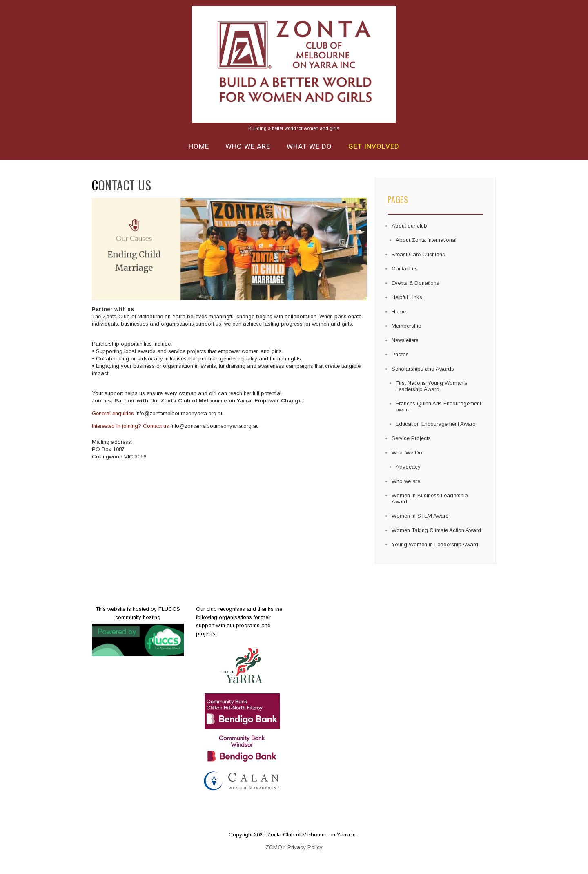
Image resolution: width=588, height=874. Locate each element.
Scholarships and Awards (423, 369)
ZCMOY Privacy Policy (294, 847)
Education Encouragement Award (436, 424)
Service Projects (411, 438)
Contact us (405, 269)
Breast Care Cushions (418, 254)
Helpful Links (407, 297)
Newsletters (405, 340)
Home (199, 146)
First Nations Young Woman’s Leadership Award (432, 386)
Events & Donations (415, 283)
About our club (409, 226)
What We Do (309, 146)
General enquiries (113, 413)
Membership (406, 326)
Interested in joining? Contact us (130, 426)
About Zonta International (426, 240)
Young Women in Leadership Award (435, 544)
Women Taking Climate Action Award (436, 530)
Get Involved (374, 146)
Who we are (248, 146)
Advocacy (408, 467)
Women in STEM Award (420, 516)
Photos (400, 354)
